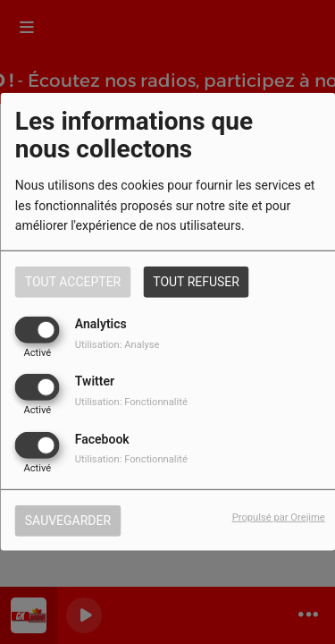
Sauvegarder (68, 520)
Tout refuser (196, 282)
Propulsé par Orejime (279, 517)
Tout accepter (73, 282)
